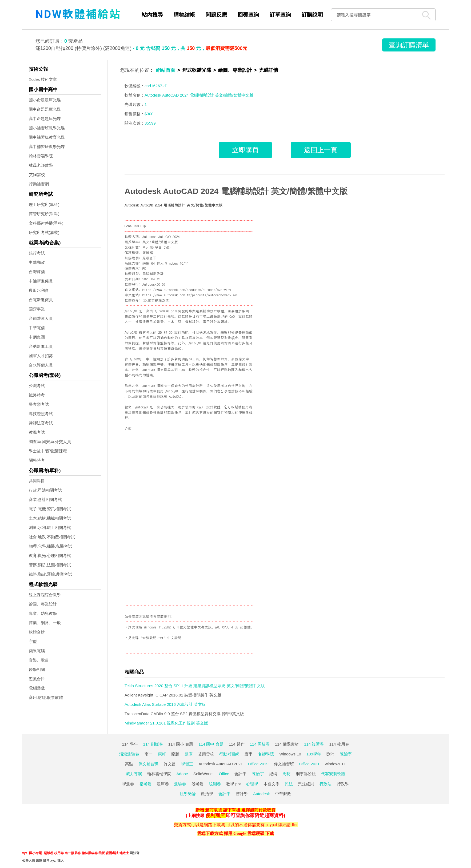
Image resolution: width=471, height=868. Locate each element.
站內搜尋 (152, 15)
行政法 (326, 784)
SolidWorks (203, 774)
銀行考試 (37, 253)
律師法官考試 (41, 423)
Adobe (182, 774)
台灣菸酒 (37, 272)
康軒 (162, 754)
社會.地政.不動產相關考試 (52, 537)
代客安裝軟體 (333, 774)
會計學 (240, 774)
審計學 (242, 794)
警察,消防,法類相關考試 (50, 565)
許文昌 (170, 764)
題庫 (189, 754)
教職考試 (37, 432)
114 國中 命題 (211, 744)
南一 (149, 754)
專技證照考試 (41, 414)
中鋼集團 (37, 337)
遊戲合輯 (37, 679)
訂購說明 (312, 15)
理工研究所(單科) (44, 204)
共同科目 (37, 481)
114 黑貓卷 (260, 744)
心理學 (252, 784)
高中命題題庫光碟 (45, 119)
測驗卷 (180, 784)
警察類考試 (39, 404)
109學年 (314, 754)
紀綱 (273, 774)
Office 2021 (309, 764)
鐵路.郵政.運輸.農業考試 (51, 574)
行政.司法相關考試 (45, 490)
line (295, 825)
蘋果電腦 (37, 651)
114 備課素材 (287, 744)
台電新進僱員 (41, 300)
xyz (25, 853)
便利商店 (215, 815)
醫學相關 (37, 669)
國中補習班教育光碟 (47, 137)
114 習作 (237, 744)
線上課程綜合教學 (45, 595)
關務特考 (37, 460)
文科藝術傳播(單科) (46, 223)
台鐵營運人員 (41, 318)
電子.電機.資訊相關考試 (50, 509)
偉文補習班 (148, 764)
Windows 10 (290, 754)
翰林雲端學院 (41, 156)
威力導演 (134, 774)
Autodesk (262, 794)
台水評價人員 (41, 365)
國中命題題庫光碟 (45, 109)
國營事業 (37, 309)
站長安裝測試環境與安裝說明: (149, 616)
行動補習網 (39, 184)
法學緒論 (188, 794)
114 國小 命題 (181, 744)
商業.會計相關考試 (45, 499)
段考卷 (197, 784)
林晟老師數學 (41, 165)
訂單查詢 (280, 15)
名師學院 (266, 754)
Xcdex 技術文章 (43, 79)
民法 (289, 784)
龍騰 (175, 754)
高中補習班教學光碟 (47, 147)
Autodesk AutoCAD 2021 (221, 764)
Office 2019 (258, 764)
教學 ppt (233, 784)
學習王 (187, 764)
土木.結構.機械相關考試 (50, 518)
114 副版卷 (153, 744)
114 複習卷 (314, 744)
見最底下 (149, 258)
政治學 (207, 794)
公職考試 (37, 386)
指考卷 (145, 784)
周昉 (286, 774)
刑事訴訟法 (306, 774)
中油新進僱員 (41, 281)
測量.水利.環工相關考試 (50, 527)
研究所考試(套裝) (44, 232)
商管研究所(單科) (44, 214)
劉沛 (330, 754)
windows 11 (335, 764)
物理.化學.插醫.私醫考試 (51, 546)
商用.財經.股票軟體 (46, 697)
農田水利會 (39, 290)
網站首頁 (166, 70)
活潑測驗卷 (129, 754)
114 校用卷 (339, 744)
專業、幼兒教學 (43, 613)
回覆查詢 (248, 15)
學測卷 (128, 784)
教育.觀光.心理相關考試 (50, 556)
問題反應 (216, 15)
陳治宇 (346, 754)
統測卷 (215, 784)
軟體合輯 (37, 632)
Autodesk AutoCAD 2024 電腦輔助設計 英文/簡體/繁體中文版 (236, 191)
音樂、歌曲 (39, 660)
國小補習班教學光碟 (47, 128)
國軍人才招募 (41, 356)
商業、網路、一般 (45, 623)
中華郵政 (37, 262)
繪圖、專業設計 (43, 604)
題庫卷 (163, 784)
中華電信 (37, 328)
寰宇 (249, 754)
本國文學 (272, 784)
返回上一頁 (321, 150)
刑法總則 (306, 784)
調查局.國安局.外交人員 (50, 442)
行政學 (343, 784)
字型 (33, 641)
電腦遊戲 (37, 688)
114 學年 (130, 744)
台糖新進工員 (41, 346)
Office (224, 774)
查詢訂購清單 (409, 45)
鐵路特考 (37, 395)
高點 (129, 764)
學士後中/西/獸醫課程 (48, 451)
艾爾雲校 (37, 175)
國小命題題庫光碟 (45, 100)
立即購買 (245, 150)
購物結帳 (184, 15)
